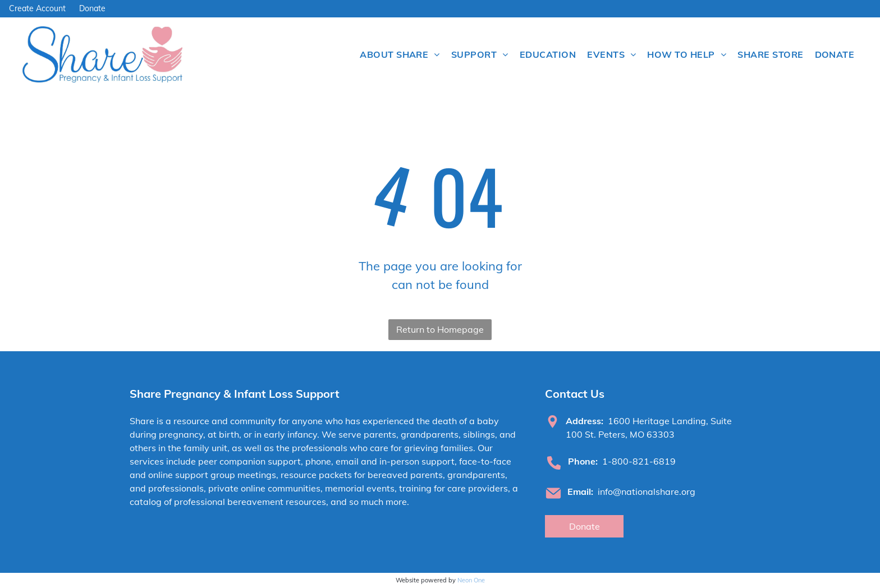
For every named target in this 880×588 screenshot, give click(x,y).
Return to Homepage (440, 329)
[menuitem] (400, 54)
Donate (92, 8)
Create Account (37, 8)
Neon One (471, 580)
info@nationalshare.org (647, 491)
